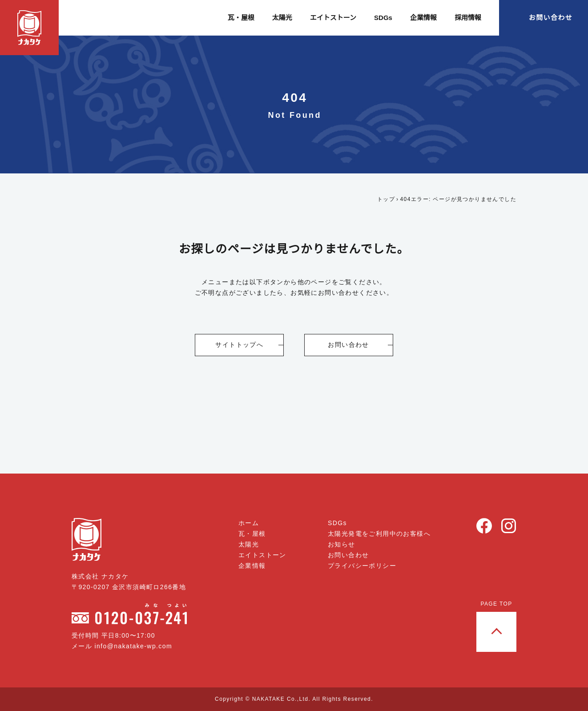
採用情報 (468, 18)
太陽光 (283, 18)
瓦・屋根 (242, 18)
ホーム (249, 523)
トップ (387, 199)
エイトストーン (334, 18)
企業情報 (423, 18)
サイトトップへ (240, 345)
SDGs (384, 18)
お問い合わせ (551, 18)
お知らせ (342, 544)
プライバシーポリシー (362, 566)
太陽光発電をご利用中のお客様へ (379, 534)
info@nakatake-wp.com (137, 646)
